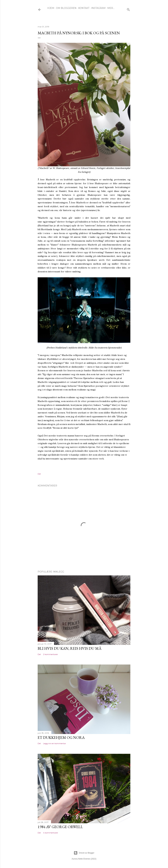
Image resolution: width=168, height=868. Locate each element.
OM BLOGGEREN (66, 8)
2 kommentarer (51, 654)
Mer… (111, 8)
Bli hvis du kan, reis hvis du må (70, 648)
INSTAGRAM (98, 8)
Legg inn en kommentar (55, 743)
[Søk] (128, 9)
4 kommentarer (51, 833)
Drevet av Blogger (84, 853)
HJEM (51, 8)
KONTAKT (84, 8)
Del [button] (39, 474)
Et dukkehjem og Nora (61, 737)
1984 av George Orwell (60, 827)
